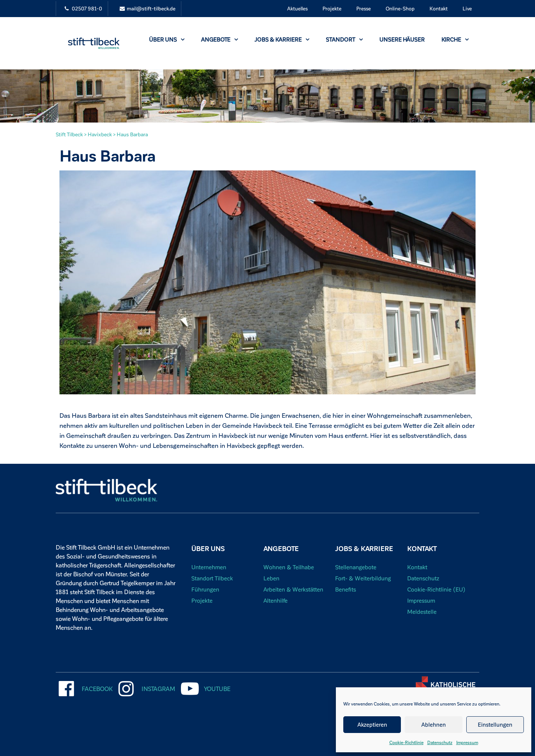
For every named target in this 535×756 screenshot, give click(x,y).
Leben (271, 578)
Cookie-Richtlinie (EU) (437, 589)
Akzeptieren (372, 724)
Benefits (346, 589)
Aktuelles (297, 8)
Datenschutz (440, 742)
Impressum (467, 742)
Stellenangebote (356, 567)
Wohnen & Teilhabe (289, 567)
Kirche (455, 39)
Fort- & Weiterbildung (363, 578)
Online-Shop (400, 8)
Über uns (167, 39)
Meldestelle (422, 611)
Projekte (332, 8)
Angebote (219, 39)
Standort (344, 39)
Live (467, 8)
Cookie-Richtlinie (406, 742)
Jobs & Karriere (282, 39)
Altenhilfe (276, 600)
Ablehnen (434, 724)
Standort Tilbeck (212, 578)
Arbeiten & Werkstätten (294, 589)
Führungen (205, 589)
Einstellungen (495, 724)
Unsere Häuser (402, 39)
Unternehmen (209, 567)
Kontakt (439, 8)
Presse (364, 8)
